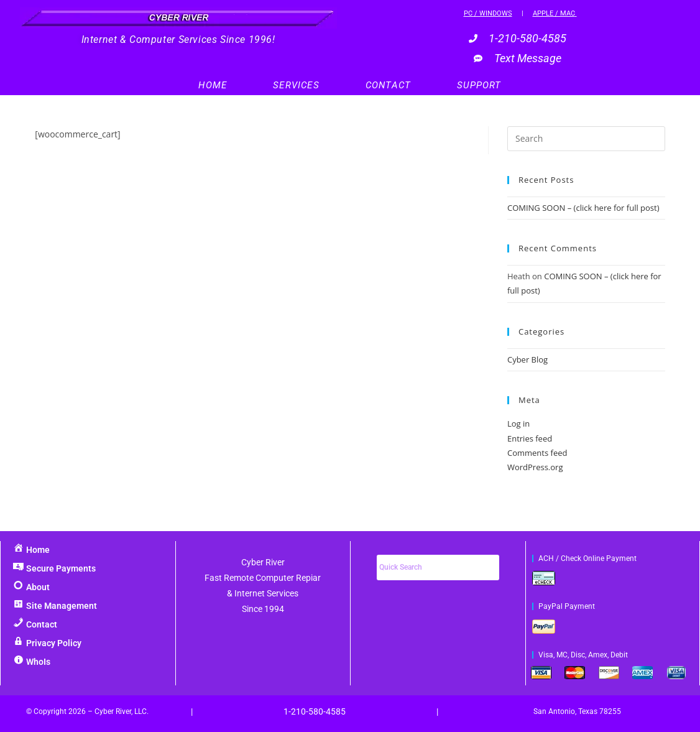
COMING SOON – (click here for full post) (583, 208)
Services (296, 85)
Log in (518, 424)
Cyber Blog (527, 359)
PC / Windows (488, 13)
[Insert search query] (586, 139)
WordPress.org (535, 467)
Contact (388, 85)
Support (479, 85)
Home (213, 85)
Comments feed (537, 453)
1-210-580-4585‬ (315, 711)
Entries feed (530, 438)
